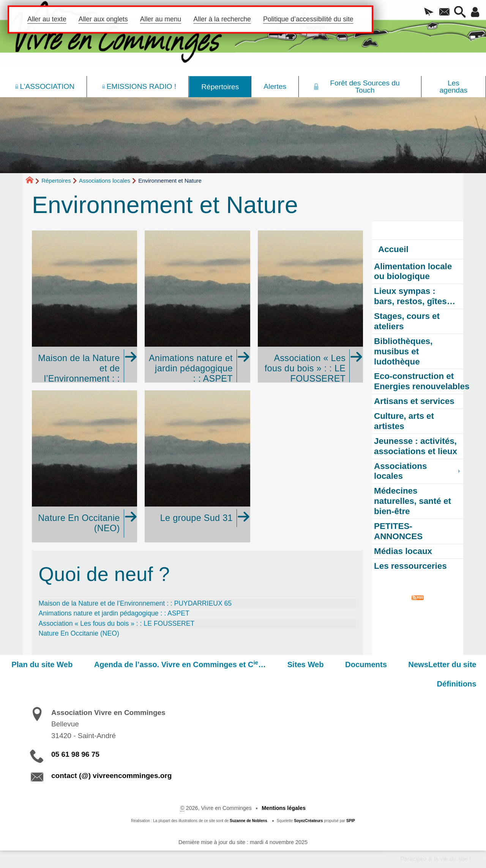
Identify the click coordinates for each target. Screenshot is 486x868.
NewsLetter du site (444, 664)
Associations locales (105, 181)
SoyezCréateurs (308, 821)
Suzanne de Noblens (249, 821)
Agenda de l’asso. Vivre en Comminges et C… (194, 664)
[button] (425, 13)
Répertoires (56, 181)
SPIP (351, 821)
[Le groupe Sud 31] (197, 466)
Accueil (393, 249)
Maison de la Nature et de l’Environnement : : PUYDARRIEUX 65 (135, 603)
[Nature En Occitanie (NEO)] (84, 466)
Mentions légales (284, 808)
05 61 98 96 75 (75, 754)
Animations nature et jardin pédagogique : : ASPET (114, 613)
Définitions (459, 684)
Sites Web (316, 664)
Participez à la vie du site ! (436, 859)
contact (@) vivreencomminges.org (111, 776)
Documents (372, 664)
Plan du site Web (60, 664)
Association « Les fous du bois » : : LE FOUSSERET (117, 623)
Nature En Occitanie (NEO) (79, 633)
